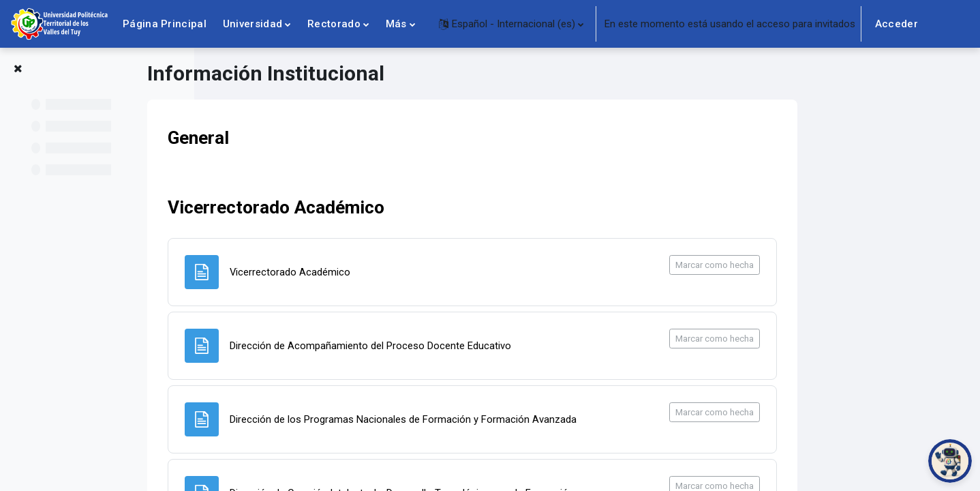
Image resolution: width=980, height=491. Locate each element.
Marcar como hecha (830, 265)
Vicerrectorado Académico (391, 208)
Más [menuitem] (396, 24)
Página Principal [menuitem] (165, 24)
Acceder (897, 24)
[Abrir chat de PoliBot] (950, 461)
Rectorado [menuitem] (334, 24)
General (313, 138)
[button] (511, 24)
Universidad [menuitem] (252, 24)
